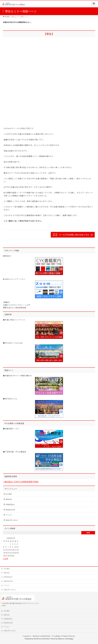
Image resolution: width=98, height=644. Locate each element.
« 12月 (6, 559)
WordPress (37, 639)
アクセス (9, 515)
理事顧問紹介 (10, 505)
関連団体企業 (10, 510)
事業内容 (9, 499)
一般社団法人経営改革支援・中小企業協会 (46, 636)
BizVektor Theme (49, 639)
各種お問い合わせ (12, 520)
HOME (7, 17)
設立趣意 (9, 494)
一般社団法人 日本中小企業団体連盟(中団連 (20, 482)
